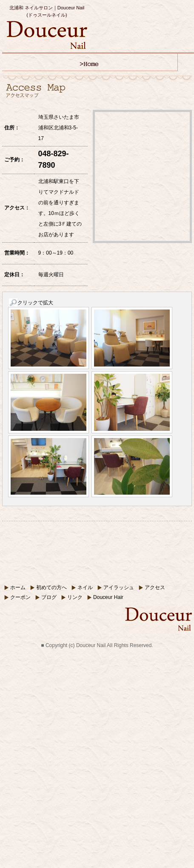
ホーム (18, 587)
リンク (75, 597)
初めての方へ (51, 587)
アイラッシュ (119, 587)
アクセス (155, 587)
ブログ (49, 597)
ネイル (85, 587)
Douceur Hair (108, 597)
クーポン (20, 597)
